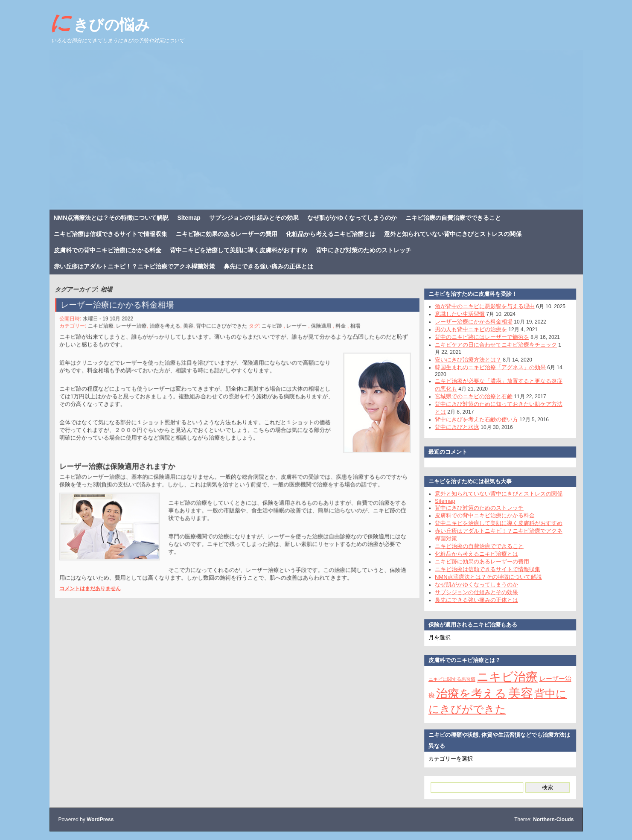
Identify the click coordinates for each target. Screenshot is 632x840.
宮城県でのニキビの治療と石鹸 (469, 396)
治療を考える (169, 331)
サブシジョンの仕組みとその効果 (254, 218)
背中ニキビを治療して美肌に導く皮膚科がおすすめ (239, 250)
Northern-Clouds (553, 820)
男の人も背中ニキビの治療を (466, 329)
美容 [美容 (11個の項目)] (516, 693)
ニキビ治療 (108, 331)
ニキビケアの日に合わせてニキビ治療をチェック (491, 345)
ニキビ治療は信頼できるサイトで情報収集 (111, 234)
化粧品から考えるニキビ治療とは (331, 234)
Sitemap (189, 218)
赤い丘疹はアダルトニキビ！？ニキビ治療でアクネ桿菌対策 (134, 266)
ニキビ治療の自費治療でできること (453, 218)
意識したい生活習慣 (455, 314)
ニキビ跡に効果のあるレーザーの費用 (227, 234)
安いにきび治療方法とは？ (463, 360)
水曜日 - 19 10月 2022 (116, 324)
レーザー (293, 331)
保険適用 (316, 331)
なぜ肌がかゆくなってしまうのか (352, 218)
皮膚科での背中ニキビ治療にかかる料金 (108, 250)
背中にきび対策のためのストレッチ (364, 250)
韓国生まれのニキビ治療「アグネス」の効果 (486, 367)
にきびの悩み (100, 23)
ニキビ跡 (270, 331)
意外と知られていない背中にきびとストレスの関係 (453, 234)
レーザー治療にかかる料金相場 (124, 311)
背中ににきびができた (223, 331)
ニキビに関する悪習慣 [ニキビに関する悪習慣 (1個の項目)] (447, 679)
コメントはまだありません (98, 578)
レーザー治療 (138, 331)
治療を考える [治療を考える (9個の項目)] (467, 693)
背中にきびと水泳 (452, 427)
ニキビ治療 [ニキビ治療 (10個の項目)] (502, 677)
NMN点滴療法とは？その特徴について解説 (111, 218)
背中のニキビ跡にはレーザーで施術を (477, 337)
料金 (335, 331)
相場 (348, 331)
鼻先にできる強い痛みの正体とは (268, 266)
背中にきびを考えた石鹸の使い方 (472, 419)
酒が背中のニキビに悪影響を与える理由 (480, 306)
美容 (191, 331)
